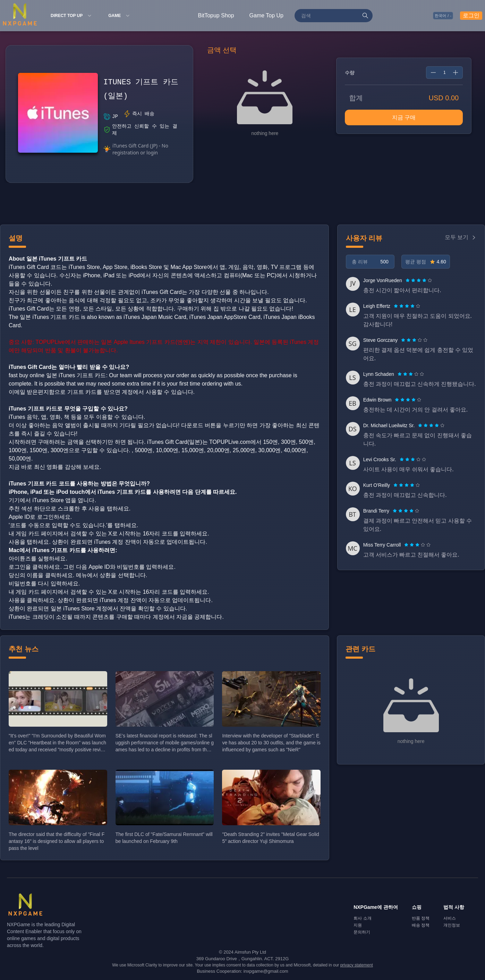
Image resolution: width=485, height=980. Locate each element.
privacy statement (357, 965)
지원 (358, 925)
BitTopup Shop (216, 15)
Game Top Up (266, 15)
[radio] (408, 280)
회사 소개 (362, 918)
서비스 (450, 918)
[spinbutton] (444, 73)
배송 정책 (421, 925)
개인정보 (452, 925)
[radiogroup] (419, 280)
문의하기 (362, 932)
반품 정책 (421, 918)
